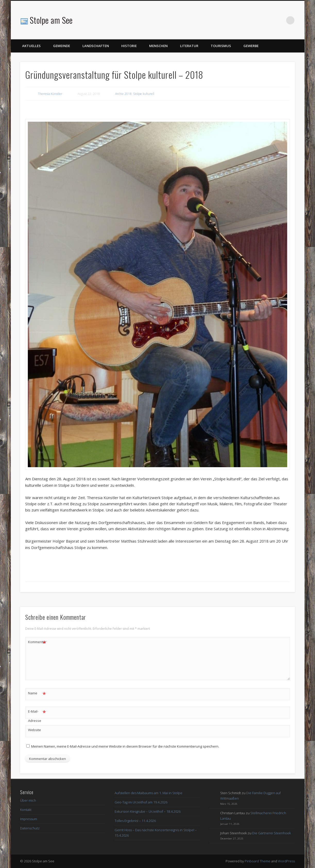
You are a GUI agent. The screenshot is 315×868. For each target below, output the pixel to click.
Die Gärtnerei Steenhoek (271, 833)
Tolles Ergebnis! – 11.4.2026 (135, 821)
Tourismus (221, 46)
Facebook (280, 20)
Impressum (29, 819)
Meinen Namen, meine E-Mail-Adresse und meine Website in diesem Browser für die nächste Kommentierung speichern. (125, 746)
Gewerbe (251, 46)
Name (37, 693)
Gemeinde (62, 46)
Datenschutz (30, 828)
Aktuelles (31, 46)
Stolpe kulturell (144, 94)
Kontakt (26, 810)
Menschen (158, 46)
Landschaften (96, 46)
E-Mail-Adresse (37, 715)
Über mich (28, 800)
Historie (129, 46)
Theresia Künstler (50, 94)
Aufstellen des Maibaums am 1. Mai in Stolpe (148, 793)
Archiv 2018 (123, 94)
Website (35, 730)
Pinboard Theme (258, 861)
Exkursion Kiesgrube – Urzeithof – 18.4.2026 (148, 811)
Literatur (189, 46)
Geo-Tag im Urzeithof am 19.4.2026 (141, 802)
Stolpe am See (51, 20)
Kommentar (37, 642)
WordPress (286, 861)
